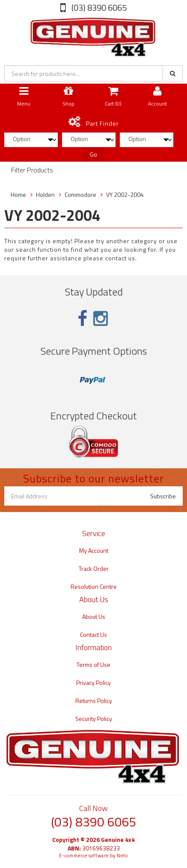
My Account (94, 550)
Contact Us (93, 634)
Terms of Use (93, 665)
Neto (122, 856)
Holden (45, 194)
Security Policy (94, 719)
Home (18, 194)
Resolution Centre (94, 586)
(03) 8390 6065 (98, 8)
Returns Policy (94, 701)
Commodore (80, 194)
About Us (94, 616)
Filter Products (32, 170)
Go (93, 154)
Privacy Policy (93, 683)
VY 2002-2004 (125, 194)
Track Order (94, 568)
